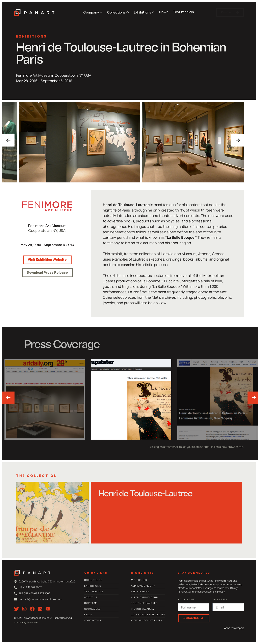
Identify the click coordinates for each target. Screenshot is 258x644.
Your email (221, 600)
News (164, 12)
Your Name (186, 600)
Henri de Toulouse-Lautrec (146, 494)
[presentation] (8, 140)
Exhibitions (32, 37)
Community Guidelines (26, 622)
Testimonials (183, 12)
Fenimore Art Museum (47, 226)
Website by (234, 628)
